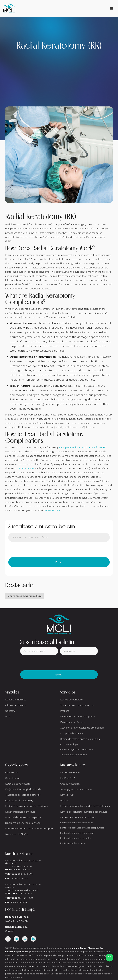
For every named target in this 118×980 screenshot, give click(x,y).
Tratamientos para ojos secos (77, 705)
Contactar (11, 711)
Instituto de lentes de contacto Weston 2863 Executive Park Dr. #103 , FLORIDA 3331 (23, 889)
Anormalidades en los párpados (23, 817)
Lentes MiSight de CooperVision (77, 749)
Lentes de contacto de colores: (78, 817)
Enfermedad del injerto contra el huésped (29, 829)
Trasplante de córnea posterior (23, 795)
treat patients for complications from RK (82, 447)
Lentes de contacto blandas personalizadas (85, 806)
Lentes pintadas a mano (73, 843)
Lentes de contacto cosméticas (77, 833)
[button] (111, 8)
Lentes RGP (67, 795)
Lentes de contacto (71, 700)
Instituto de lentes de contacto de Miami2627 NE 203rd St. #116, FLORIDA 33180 (23, 865)
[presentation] (32, 550)
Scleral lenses (26, 468)
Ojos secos (12, 772)
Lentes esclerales (70, 772)
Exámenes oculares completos (78, 716)
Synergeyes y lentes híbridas (76, 789)
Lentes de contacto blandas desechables (84, 812)
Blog (8, 716)
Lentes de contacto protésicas (77, 823)
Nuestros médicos (16, 700)
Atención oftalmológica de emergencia (82, 728)
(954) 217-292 (25, 898)
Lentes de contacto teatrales (76, 838)
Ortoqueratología (69, 744)
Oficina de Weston (16, 705)
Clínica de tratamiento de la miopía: (80, 739)
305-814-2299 (52, 510)
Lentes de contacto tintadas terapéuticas (82, 828)
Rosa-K (64, 800)
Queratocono (13, 778)
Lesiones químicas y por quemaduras (26, 806)
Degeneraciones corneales (20, 812)
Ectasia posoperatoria (18, 784)
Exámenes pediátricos (73, 722)
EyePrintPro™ (68, 778)
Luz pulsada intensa (71, 733)
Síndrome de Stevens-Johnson (23, 823)
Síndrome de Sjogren (17, 834)
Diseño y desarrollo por (67, 948)
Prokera (65, 711)
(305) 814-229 (25, 874)
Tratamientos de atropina (74, 755)
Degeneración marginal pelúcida (23, 789)
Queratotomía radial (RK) (19, 800)
